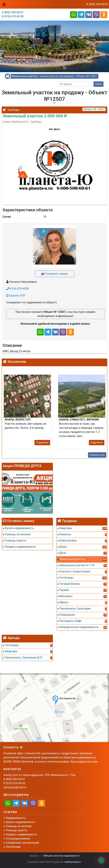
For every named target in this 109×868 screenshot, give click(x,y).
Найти (99, 84)
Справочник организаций (22, 843)
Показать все (97, 455)
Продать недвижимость (21, 834)
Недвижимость (16, 818)
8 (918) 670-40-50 (13, 16)
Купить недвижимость (20, 822)
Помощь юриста (16, 830)
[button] (54, 164)
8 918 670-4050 (17, 289)
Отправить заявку (54, 274)
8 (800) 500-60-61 (97, 4)
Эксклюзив (13, 847)
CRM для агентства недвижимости (61, 856)
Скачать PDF (16, 296)
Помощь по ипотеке (19, 826)
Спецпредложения (18, 839)
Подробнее (42, 443)
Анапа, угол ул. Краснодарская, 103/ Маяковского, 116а (39, 775)
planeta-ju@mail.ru (15, 787)
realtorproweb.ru (73, 862)
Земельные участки (24, 76)
